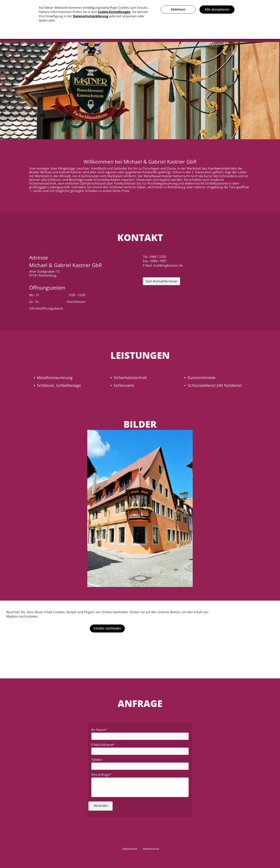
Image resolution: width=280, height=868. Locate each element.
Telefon (97, 760)
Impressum (130, 849)
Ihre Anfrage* (101, 775)
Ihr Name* (99, 730)
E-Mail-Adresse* (103, 745)
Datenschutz (151, 849)
